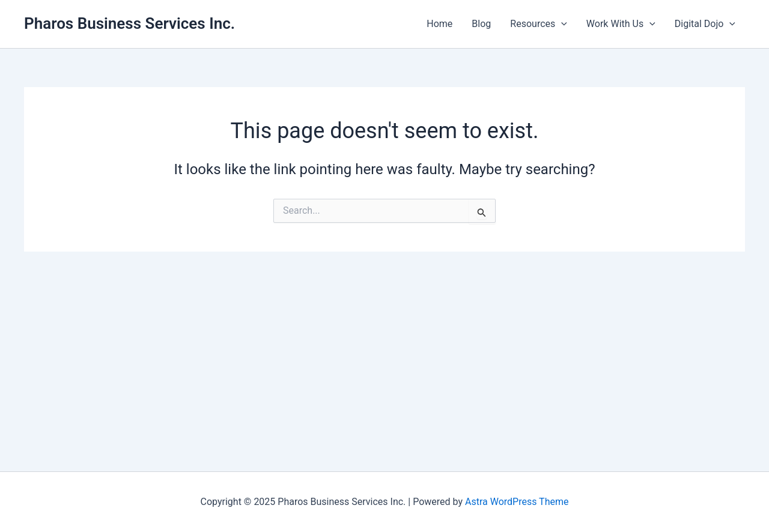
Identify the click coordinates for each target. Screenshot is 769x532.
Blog (481, 24)
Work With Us (621, 24)
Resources (539, 24)
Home (439, 24)
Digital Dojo (705, 24)
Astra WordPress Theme (517, 502)
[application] (561, 24)
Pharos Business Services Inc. (129, 23)
